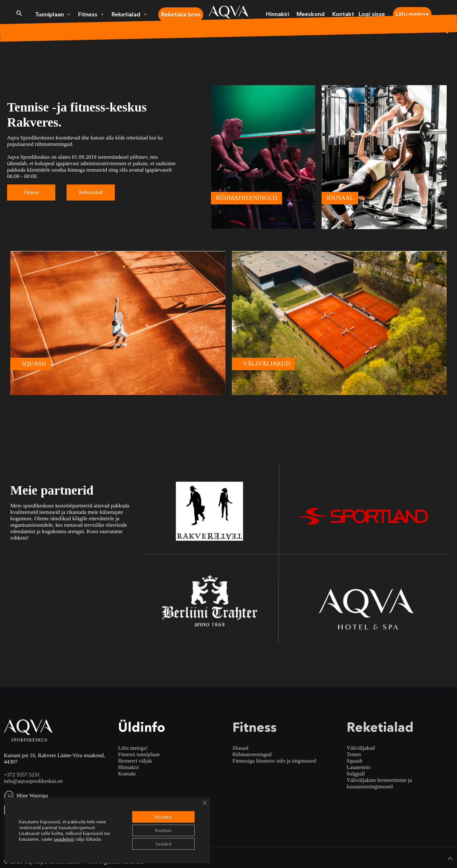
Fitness (31, 192)
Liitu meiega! (133, 748)
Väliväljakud (361, 748)
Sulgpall (356, 774)
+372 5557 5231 (22, 775)
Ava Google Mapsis (38, 810)
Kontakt (127, 774)
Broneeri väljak (135, 761)
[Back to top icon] (450, 859)
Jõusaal (241, 748)
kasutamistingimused (370, 787)
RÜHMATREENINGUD (247, 198)
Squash (355, 761)
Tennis (354, 754)
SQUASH (34, 364)
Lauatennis (359, 767)
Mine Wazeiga (32, 796)
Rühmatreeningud (252, 754)
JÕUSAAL (340, 198)
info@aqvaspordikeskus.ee (33, 781)
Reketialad (91, 192)
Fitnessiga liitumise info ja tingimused (274, 761)
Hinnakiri (128, 767)
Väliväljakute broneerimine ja (379, 780)
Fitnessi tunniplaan (139, 754)
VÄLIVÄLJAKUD (267, 364)
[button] (19, 14)
